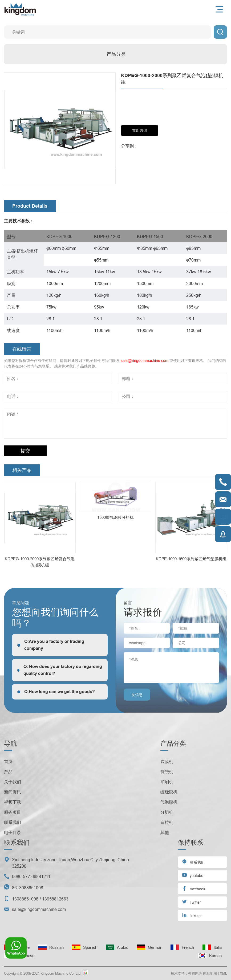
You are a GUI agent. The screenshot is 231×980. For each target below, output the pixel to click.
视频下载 (13, 802)
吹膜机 (167, 761)
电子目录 (13, 832)
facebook (193, 888)
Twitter (191, 902)
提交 (25, 451)
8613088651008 (28, 888)
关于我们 (13, 782)
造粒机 (167, 822)
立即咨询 (140, 131)
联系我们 (13, 822)
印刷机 (167, 782)
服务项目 (13, 812)
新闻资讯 (13, 792)
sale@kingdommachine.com (145, 361)
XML (223, 973)
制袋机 (167, 772)
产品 (8, 772)
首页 (8, 761)
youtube (192, 875)
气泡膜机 (169, 802)
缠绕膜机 (169, 792)
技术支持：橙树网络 (186, 973)
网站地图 (210, 973)
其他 (165, 832)
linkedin (192, 915)
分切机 (167, 812)
